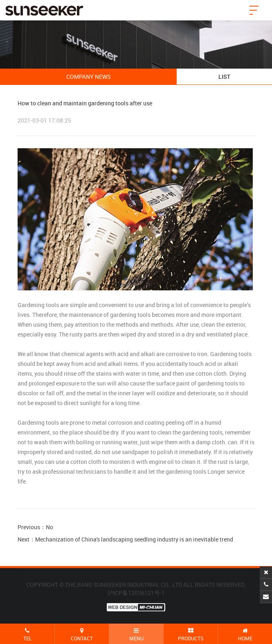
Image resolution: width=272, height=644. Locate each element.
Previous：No (35, 527)
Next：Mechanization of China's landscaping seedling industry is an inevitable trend (125, 539)
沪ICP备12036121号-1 (136, 593)
